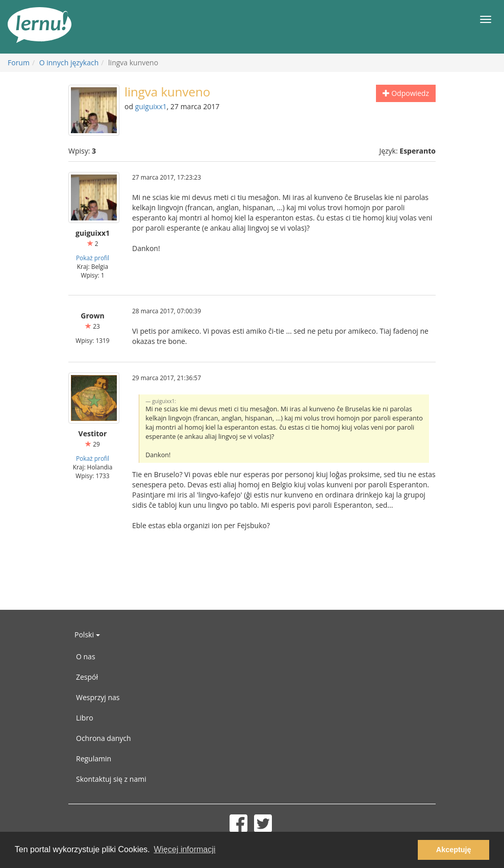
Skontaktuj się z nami (111, 779)
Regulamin (94, 759)
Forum (19, 63)
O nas (86, 656)
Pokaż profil (93, 258)
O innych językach (69, 63)
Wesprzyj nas (98, 697)
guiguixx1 (151, 106)
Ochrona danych (104, 738)
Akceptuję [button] (454, 850)
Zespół (87, 677)
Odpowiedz (406, 93)
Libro (85, 718)
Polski (87, 635)
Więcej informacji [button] (184, 849)
